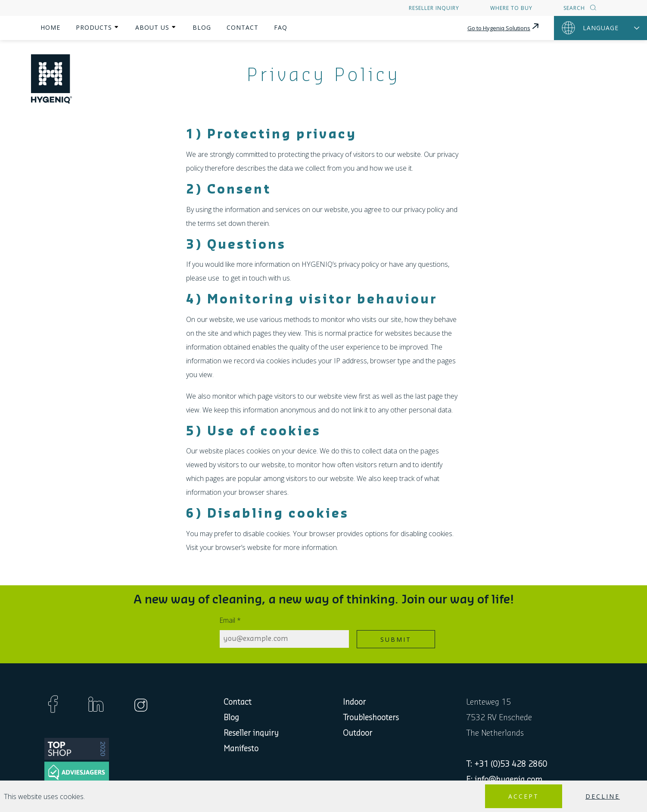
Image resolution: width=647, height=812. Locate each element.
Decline (603, 796)
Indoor (354, 702)
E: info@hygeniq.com (504, 780)
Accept (524, 796)
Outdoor (358, 733)
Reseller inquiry (434, 8)
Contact (243, 27)
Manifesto (241, 749)
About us (152, 27)
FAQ (281, 27)
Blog (202, 27)
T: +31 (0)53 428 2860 (507, 764)
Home (50, 27)
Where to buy (511, 8)
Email (230, 620)
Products (94, 27)
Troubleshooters (371, 718)
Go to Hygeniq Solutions (504, 27)
